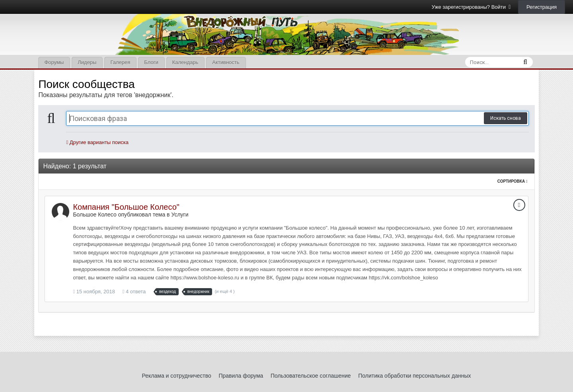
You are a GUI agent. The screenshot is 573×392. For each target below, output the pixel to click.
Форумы (54, 62)
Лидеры (87, 62)
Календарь (185, 62)
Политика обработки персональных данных (414, 376)
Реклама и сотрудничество (177, 376)
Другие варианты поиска (97, 142)
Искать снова (506, 118)
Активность (226, 62)
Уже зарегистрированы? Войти (471, 7)
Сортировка (513, 181)
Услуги (180, 215)
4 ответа (134, 292)
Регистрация (542, 7)
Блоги (151, 62)
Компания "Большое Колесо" (126, 207)
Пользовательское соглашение (311, 376)
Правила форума (241, 376)
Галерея (120, 62)
